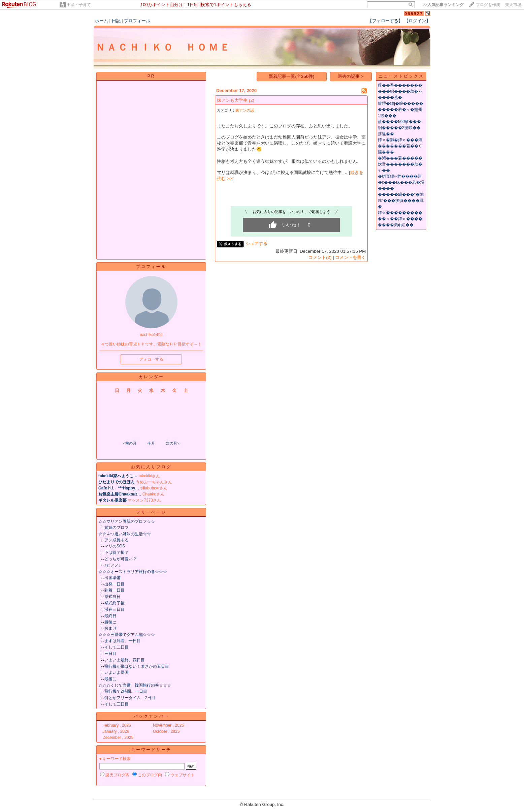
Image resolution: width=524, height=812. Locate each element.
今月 (151, 443)
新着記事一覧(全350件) (291, 76)
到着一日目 (114, 590)
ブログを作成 (488, 5)
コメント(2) (320, 257)
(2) (252, 100)
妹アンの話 (245, 110)
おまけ (110, 628)
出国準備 (112, 578)
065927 (414, 14)
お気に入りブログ (151, 467)
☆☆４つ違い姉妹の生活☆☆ (125, 534)
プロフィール (137, 21)
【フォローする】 (385, 21)
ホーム (102, 21)
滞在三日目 (114, 609)
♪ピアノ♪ (112, 565)
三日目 (110, 654)
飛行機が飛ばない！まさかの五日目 (137, 666)
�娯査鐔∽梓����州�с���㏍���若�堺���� (401, 182)
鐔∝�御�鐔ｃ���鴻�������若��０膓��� (400, 146)
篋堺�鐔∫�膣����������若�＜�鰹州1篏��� (401, 110)
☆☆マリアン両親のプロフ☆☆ (127, 521)
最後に (110, 622)
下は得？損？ (117, 552)
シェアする (256, 244)
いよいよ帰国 (117, 672)
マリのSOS (115, 546)
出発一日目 (114, 584)
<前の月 (129, 443)
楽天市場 (513, 5)
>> (443, 5)
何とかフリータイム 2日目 (130, 698)
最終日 (110, 616)
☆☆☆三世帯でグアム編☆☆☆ (127, 635)
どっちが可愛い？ (121, 559)
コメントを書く (350, 257)
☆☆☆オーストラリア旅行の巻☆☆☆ (133, 572)
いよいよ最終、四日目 (125, 660)
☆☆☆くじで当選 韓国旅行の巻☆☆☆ (135, 685)
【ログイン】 (417, 21)
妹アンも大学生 (232, 100)
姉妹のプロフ (117, 528)
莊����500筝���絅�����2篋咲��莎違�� (399, 128)
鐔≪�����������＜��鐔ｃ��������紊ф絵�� (400, 219)
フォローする (151, 359)
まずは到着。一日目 (123, 641)
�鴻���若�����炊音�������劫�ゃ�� (400, 164)
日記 (116, 21)
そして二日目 (117, 647)
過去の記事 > (351, 76)
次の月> (173, 443)
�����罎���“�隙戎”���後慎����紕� (401, 201)
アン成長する (117, 540)
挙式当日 (112, 597)
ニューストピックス (401, 76)
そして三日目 (117, 704)
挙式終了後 (114, 603)
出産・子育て (79, 5)
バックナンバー (151, 716)
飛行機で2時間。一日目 (126, 691)
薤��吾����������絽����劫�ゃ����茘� (400, 91)
